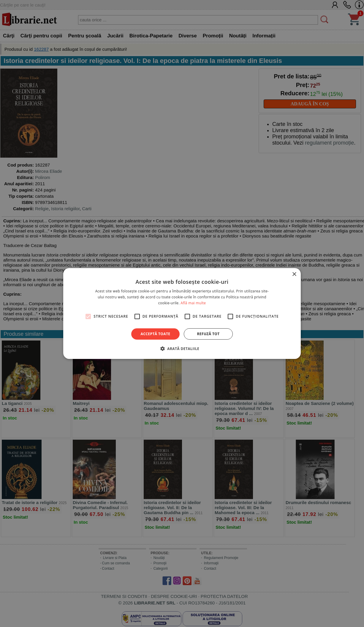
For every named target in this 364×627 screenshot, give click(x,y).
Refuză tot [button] (208, 334)
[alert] (182, 313)
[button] (182, 349)
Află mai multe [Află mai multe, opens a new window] (193, 303)
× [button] (294, 274)
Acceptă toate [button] (156, 334)
